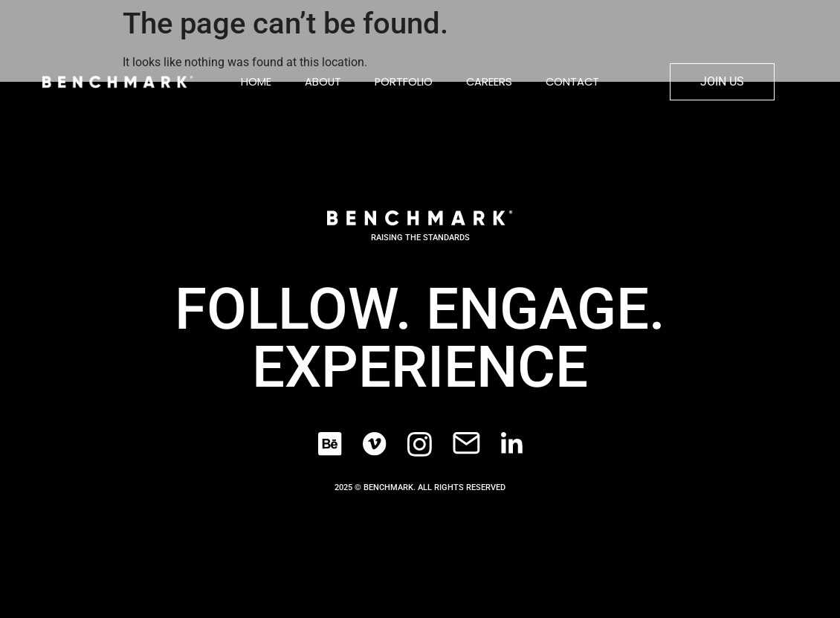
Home (256, 82)
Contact (572, 82)
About (323, 82)
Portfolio (404, 82)
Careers (489, 82)
